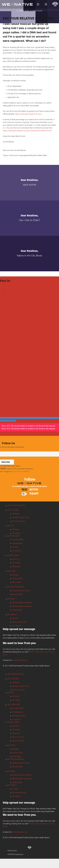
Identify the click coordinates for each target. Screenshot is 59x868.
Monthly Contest (18, 716)
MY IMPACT (12, 615)
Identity (30, 156)
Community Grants (19, 622)
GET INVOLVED (14, 536)
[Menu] (38, 4)
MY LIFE (11, 526)
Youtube (8, 292)
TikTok (7, 300)
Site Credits (16, 582)
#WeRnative (12, 851)
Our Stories (16, 626)
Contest (15, 547)
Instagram (9, 296)
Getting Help (17, 610)
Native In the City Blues (29, 256)
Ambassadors (17, 544)
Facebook (9, 285)
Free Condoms (18, 737)
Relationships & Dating (21, 591)
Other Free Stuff (18, 741)
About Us (16, 559)
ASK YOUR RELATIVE (16, 506)
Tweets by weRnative (8, 350)
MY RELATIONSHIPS (16, 587)
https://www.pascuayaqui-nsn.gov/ (28, 114)
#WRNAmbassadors (15, 855)
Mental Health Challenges (22, 607)
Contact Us (16, 551)
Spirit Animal (30, 185)
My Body (16, 530)
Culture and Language (18, 156)
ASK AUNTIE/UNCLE (16, 674)
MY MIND (11, 599)
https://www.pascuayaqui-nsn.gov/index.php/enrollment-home (27, 131)
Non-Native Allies (40, 156)
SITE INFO (11, 571)
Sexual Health (17, 594)
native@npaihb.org (20, 660)
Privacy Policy (17, 579)
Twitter (7, 289)
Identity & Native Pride (21, 518)
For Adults (16, 563)
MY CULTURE (13, 510)
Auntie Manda (20, 151)
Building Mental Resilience (22, 603)
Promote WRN (18, 540)
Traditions (16, 514)
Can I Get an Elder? (29, 221)
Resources (16, 567)
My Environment (18, 521)
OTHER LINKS (13, 556)
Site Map (15, 575)
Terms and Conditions (21, 472)
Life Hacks (16, 533)
